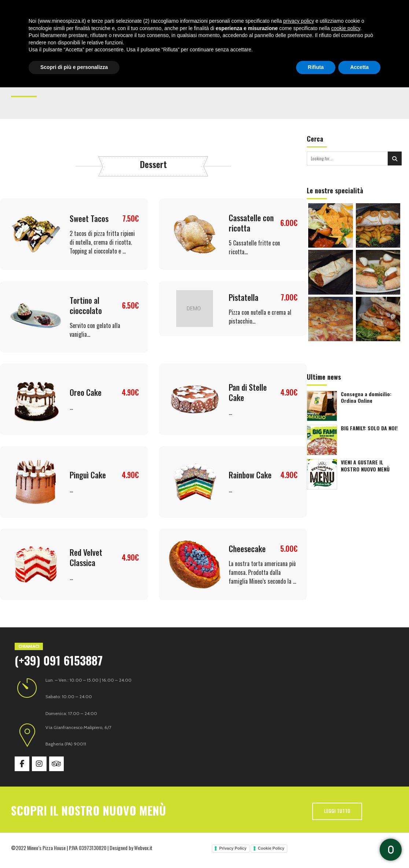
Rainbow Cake (250, 475)
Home (97, 11)
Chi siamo (123, 11)
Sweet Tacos (89, 218)
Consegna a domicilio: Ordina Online (366, 397)
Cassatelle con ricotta (251, 223)
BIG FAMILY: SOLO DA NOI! (369, 428)
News (230, 11)
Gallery (206, 11)
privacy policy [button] (299, 802)
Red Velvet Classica (86, 557)
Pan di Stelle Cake (248, 392)
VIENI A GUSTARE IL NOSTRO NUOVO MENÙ (365, 466)
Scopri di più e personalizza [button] (74, 848)
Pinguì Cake (88, 475)
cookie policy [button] (346, 809)
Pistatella (244, 297)
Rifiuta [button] (316, 848)
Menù (182, 11)
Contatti (256, 11)
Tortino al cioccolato (86, 305)
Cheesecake (247, 548)
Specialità (155, 11)
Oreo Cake (86, 392)
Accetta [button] (359, 848)
